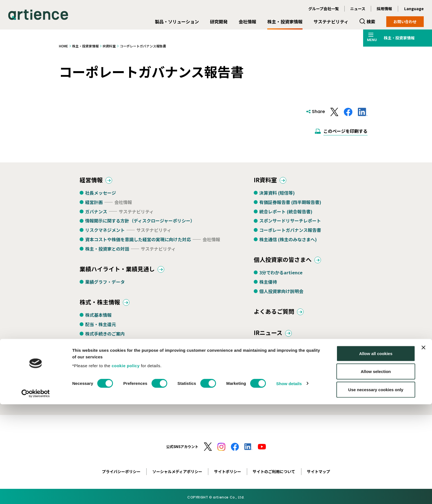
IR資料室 (109, 46)
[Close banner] (423, 447)
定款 (90, 404)
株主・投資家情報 (285, 22)
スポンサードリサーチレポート (290, 222)
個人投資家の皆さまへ (287, 262)
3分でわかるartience (281, 276)
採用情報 (384, 9)
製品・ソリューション (177, 22)
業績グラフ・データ (105, 285)
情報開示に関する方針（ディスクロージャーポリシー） (140, 222)
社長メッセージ (101, 194)
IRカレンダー (98, 394)
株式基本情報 (98, 320)
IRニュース (270, 338)
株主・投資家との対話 (107, 250)
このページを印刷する (345, 131)
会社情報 (247, 22)
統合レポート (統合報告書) (286, 213)
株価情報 (94, 357)
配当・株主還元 (101, 329)
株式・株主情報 (103, 306)
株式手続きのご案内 (105, 338)
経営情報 (93, 181)
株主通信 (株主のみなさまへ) (288, 241)
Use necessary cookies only (376, 489)
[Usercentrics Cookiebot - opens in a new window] (36, 493)
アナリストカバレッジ (107, 376)
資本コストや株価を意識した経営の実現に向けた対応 (138, 241)
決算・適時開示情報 (279, 352)
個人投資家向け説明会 (281, 294)
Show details (289, 483)
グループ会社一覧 (324, 9)
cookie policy (126, 465)
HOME (64, 46)
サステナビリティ (331, 22)
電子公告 (94, 385)
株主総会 (94, 348)
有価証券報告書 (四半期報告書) (290, 204)
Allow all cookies (376, 453)
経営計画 (94, 204)
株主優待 (268, 285)
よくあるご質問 (277, 315)
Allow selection (376, 471)
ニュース (358, 9)
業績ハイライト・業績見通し (123, 271)
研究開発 (219, 22)
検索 (371, 22)
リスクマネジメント (105, 232)
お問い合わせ (405, 22)
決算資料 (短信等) (277, 194)
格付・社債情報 (101, 366)
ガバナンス (96, 213)
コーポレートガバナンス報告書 (290, 232)
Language (414, 9)
